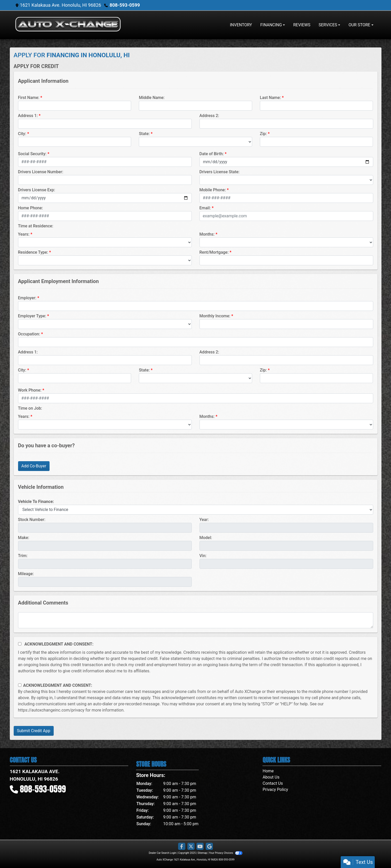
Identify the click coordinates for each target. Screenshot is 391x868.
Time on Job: (30, 408)
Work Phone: (30, 390)
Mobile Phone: (213, 190)
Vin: (203, 556)
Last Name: (270, 98)
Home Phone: (31, 208)
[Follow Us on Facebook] (182, 847)
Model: (206, 538)
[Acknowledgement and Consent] (20, 644)
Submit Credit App (34, 731)
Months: (207, 234)
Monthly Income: (215, 316)
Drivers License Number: (41, 172)
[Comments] (196, 620)
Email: (205, 208)
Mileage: (26, 574)
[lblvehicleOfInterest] (196, 510)
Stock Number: (32, 520)
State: (144, 134)
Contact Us (273, 783)
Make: (24, 538)
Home (268, 771)
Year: (204, 520)
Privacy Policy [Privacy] (275, 790)
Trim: (23, 556)
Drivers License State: (220, 172)
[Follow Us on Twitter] (191, 847)
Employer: (27, 298)
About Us (271, 777)
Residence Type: (33, 252)
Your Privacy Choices (226, 853)
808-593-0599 (125, 5)
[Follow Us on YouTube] (200, 847)
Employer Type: (32, 316)
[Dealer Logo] (68, 25)
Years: (24, 234)
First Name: (29, 98)
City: (22, 134)
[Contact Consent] (20, 685)
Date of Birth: (212, 154)
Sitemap (202, 853)
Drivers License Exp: (37, 190)
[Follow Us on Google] (209, 847)
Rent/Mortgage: (214, 252)
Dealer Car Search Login (162, 853)
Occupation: (29, 334)
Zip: (263, 134)
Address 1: (28, 116)
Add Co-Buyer (34, 466)
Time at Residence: (36, 226)
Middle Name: (152, 98)
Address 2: (209, 116)
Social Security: (32, 154)
